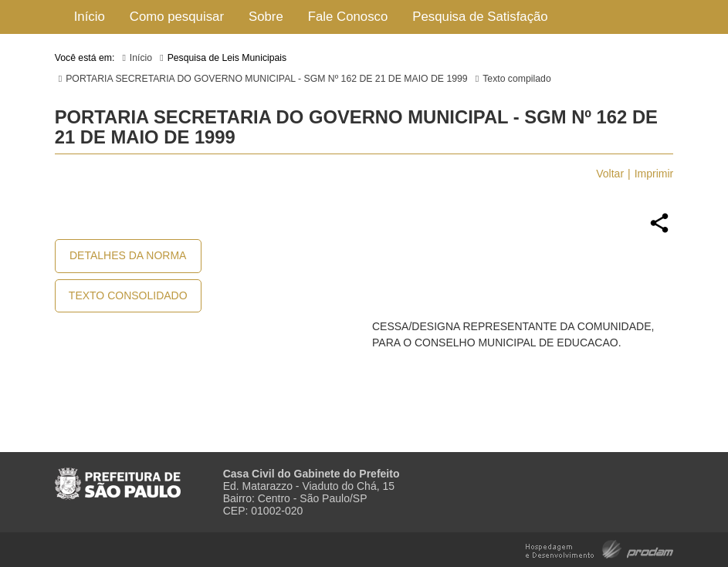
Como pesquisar (177, 17)
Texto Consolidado (128, 295)
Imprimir (654, 174)
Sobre (266, 17)
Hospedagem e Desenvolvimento (599, 548)
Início (90, 17)
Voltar (610, 174)
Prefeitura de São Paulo (118, 478)
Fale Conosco (348, 17)
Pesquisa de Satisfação (480, 17)
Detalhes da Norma (128, 255)
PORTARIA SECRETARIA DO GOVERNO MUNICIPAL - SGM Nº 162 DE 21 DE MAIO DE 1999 (266, 79)
